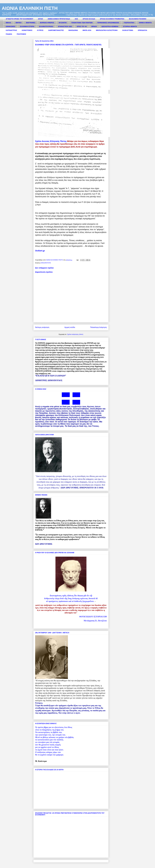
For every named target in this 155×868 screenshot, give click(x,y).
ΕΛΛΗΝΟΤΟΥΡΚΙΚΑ (46, 26)
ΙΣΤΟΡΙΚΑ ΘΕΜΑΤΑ (130, 26)
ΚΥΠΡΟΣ (40, 30)
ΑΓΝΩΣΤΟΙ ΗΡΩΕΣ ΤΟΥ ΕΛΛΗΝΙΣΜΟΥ (20, 19)
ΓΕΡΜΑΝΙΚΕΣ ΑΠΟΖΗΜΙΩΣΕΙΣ (108, 23)
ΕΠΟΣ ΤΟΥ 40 (82, 26)
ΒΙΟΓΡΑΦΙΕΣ (31, 23)
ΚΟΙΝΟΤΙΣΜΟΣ (27, 30)
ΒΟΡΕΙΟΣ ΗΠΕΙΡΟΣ (47, 23)
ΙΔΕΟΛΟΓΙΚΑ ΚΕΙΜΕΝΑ (110, 26)
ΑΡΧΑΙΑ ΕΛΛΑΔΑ (89, 19)
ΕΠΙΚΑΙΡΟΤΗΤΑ (46, 263)
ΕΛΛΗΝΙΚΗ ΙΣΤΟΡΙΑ (27, 26)
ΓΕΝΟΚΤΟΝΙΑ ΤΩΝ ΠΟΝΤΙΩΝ (82, 23)
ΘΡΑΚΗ (94, 26)
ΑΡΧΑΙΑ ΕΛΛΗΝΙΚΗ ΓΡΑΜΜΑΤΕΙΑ (112, 19)
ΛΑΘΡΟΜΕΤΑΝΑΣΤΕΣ (56, 30)
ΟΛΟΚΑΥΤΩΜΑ (128, 30)
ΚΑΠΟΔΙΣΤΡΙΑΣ (11, 30)
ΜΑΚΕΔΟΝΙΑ (73, 30)
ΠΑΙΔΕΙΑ (9, 34)
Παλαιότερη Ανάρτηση (98, 327)
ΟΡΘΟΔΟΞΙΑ (143, 30)
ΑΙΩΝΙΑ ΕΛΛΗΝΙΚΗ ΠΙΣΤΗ (30, 8)
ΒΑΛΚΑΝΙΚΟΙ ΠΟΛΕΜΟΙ (138, 19)
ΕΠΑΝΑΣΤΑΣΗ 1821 (65, 26)
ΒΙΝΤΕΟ (19, 23)
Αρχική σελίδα (70, 327)
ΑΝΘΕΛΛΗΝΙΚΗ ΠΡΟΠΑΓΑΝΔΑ (59, 19)
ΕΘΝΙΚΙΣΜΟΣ (11, 26)
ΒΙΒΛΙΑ (8, 23)
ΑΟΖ (76, 19)
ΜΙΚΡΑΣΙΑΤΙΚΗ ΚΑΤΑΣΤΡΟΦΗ (107, 30)
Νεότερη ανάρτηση (42, 327)
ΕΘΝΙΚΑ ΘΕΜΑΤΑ (145, 23)
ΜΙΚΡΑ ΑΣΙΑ (87, 30)
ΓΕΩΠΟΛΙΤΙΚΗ (129, 23)
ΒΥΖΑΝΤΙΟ (63, 23)
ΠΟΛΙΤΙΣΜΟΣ (22, 34)
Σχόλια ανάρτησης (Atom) (75, 334)
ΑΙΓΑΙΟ (40, 19)
